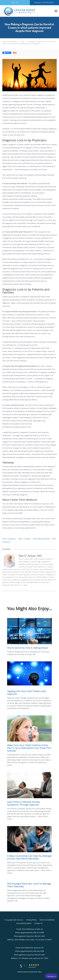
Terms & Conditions (47, 920)
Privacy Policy (31, 920)
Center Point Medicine (10, 42)
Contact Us (38, 923)
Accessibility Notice (24, 923)
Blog (22, 42)
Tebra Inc (20, 920)
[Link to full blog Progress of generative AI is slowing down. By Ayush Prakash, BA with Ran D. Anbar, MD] (29, 634)
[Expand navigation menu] (56, 11)
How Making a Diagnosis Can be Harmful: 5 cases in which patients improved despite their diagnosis (29, 43)
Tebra (40, 972)
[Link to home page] (27, 11)
